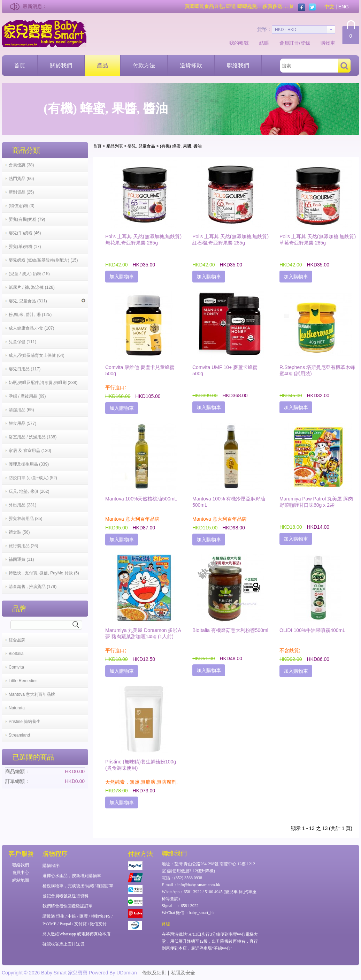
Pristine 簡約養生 (25, 722)
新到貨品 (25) (21, 192)
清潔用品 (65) (21, 410)
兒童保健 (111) (22, 342)
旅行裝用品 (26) (24, 546)
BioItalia (16, 654)
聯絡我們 (238, 65)
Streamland (19, 735)
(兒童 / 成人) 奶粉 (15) (29, 274)
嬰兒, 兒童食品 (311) (47, 301)
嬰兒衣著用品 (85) (26, 519)
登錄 (305, 43)
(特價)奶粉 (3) (22, 206)
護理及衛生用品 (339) (29, 464)
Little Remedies (23, 681)
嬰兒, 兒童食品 (141, 146)
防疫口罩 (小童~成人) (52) (33, 478)
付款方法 (144, 65)
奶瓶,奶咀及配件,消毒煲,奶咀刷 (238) (43, 383)
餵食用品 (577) (22, 423)
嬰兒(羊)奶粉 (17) (25, 247)
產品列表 (115, 146)
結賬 (264, 43)
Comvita (16, 667)
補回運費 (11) (21, 559)
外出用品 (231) (22, 505)
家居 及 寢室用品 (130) (30, 451)
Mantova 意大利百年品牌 (32, 694)
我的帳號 (239, 43)
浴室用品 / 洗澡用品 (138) (33, 437)
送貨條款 (191, 65)
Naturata (17, 708)
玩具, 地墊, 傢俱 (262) (29, 491)
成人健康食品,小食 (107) (32, 328)
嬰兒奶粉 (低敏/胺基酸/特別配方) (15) (43, 260)
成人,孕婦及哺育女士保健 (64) (37, 355)
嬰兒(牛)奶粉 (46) (25, 233)
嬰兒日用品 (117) (25, 369)
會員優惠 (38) (21, 165)
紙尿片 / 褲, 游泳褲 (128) (32, 287)
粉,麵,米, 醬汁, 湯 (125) (30, 315)
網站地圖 (21, 880)
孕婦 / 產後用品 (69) (27, 396)
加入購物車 (122, 277)
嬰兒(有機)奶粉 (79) (27, 219)
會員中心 (21, 873)
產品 (102, 65)
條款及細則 (154, 973)
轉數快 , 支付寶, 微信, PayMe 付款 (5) (44, 573)
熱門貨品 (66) (21, 179)
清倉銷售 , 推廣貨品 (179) (33, 587)
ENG (344, 7)
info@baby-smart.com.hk (199, 885)
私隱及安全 (183, 973)
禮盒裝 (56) (19, 532)
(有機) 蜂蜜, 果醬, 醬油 (181, 146)
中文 (329, 7)
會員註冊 (289, 43)
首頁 (20, 65)
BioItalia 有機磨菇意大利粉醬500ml (230, 630)
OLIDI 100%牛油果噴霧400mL (312, 630)
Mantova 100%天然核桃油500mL (141, 499)
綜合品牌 (17, 640)
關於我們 (61, 65)
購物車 (328, 43)
